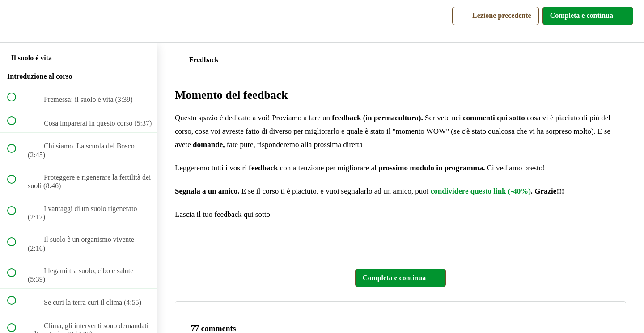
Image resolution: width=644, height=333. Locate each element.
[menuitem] (78, 21)
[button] (17, 21)
